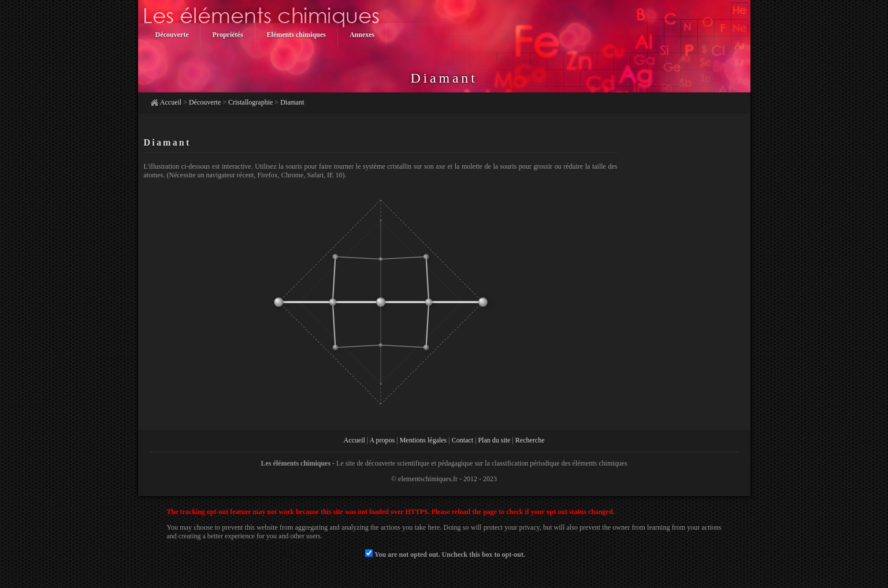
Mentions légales (423, 440)
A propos (382, 440)
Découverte (205, 102)
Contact (462, 440)
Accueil (171, 102)
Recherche (530, 440)
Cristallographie (250, 102)
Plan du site (494, 440)
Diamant (292, 102)
